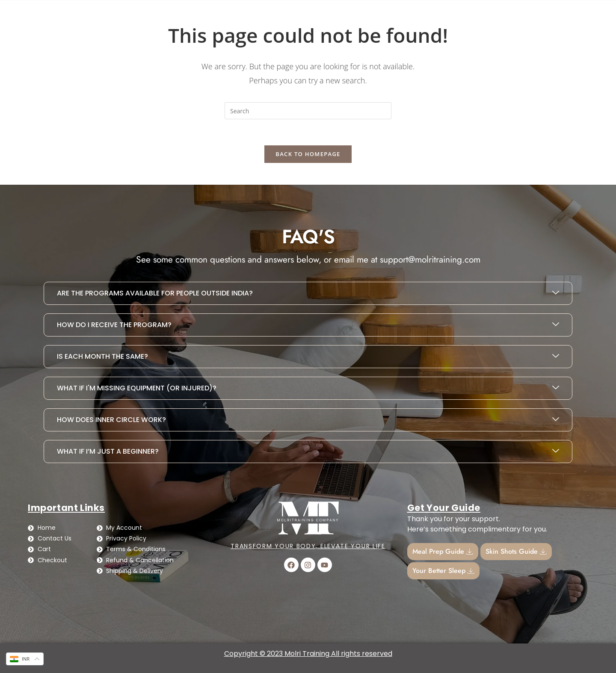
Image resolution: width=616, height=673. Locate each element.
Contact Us (89, 12)
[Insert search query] (308, 111)
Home (41, 12)
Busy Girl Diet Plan (156, 12)
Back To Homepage (308, 154)
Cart (473, 12)
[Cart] (456, 12)
